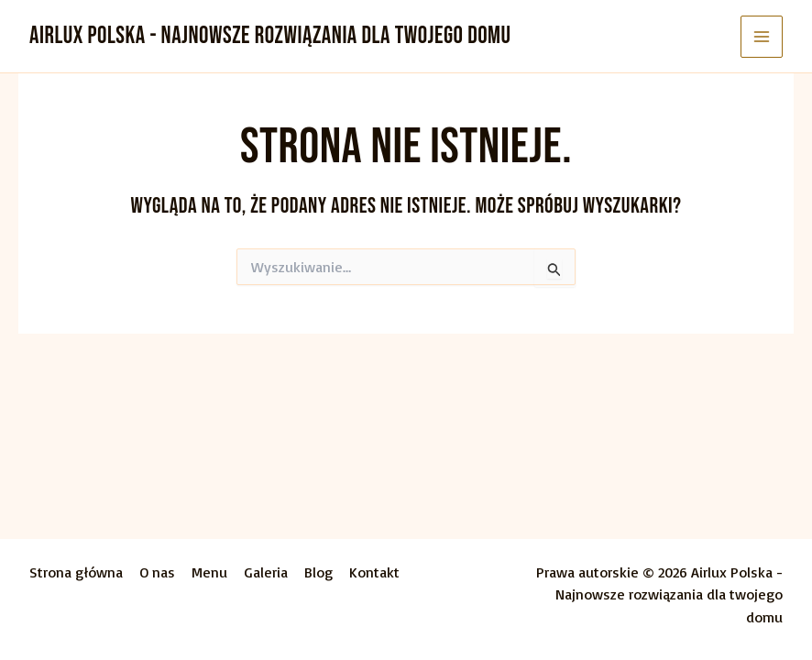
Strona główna (76, 572)
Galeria (266, 572)
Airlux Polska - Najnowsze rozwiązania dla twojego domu (270, 36)
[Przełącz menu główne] (762, 37)
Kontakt (374, 572)
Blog (318, 572)
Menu (209, 572)
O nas (157, 572)
